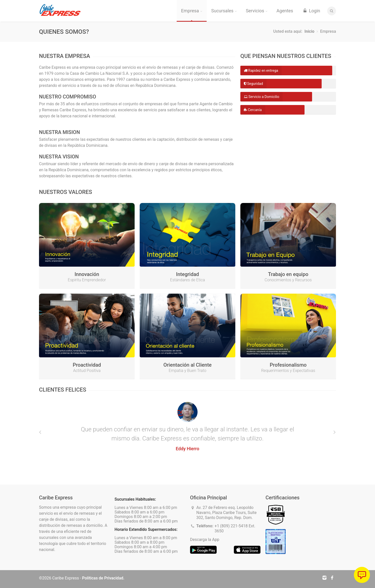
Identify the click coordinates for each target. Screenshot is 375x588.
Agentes (285, 11)
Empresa (192, 11)
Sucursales (224, 11)
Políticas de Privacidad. (103, 578)
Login (311, 11)
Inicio (309, 31)
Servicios (257, 11)
